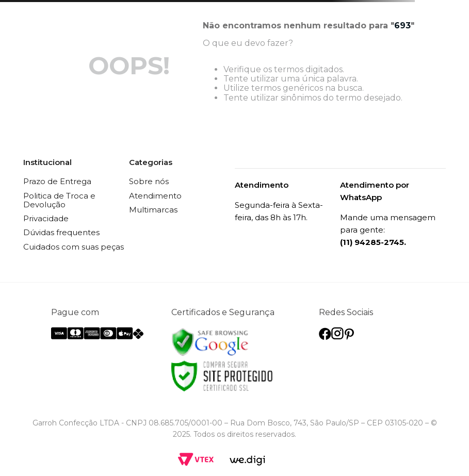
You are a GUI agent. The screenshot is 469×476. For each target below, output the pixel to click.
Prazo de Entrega (57, 181)
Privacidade (46, 218)
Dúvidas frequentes (61, 232)
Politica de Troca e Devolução (59, 200)
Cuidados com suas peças (74, 247)
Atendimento (155, 196)
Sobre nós (149, 181)
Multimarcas (153, 210)
